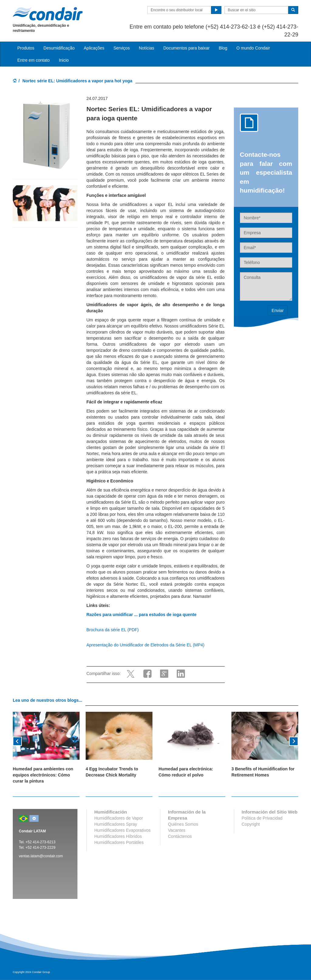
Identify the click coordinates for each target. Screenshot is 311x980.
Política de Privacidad (262, 818)
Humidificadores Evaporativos (123, 830)
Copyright (251, 824)
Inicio (64, 60)
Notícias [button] (147, 48)
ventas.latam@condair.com (41, 856)
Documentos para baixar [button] (187, 48)
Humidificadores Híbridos (118, 836)
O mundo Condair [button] (253, 48)
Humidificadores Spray (116, 824)
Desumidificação (59, 48)
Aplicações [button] (94, 48)
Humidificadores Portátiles (119, 842)
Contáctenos (180, 836)
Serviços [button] (121, 48)
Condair (48, 14)
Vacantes (177, 830)
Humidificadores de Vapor (119, 818)
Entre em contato (34, 60)
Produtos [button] (26, 48)
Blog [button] (223, 48)
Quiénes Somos (183, 824)
